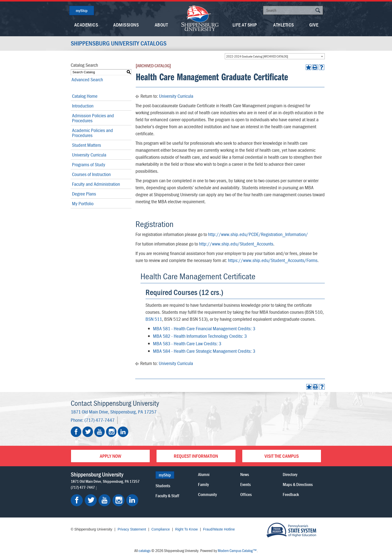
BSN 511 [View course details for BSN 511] (154, 319)
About (161, 25)
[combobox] (275, 56)
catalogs (144, 550)
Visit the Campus (282, 456)
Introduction (83, 106)
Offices (246, 494)
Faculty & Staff (167, 496)
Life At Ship (245, 25)
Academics (86, 25)
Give (314, 25)
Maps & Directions (298, 484)
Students (163, 486)
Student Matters (86, 145)
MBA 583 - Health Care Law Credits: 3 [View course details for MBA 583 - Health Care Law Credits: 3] (187, 343)
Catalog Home (85, 96)
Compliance (160, 529)
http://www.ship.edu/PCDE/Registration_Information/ (258, 234)
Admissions (126, 25)
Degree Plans (84, 194)
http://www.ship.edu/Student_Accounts (236, 244)
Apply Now (110, 456)
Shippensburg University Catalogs (120, 43)
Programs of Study (89, 164)
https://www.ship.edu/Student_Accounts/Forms (273, 260)
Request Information (196, 456)
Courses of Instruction (91, 174)
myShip (82, 10)
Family (203, 484)
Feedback (291, 494)
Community (207, 494)
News (245, 474)
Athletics (284, 25)
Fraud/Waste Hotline (219, 529)
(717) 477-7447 (99, 420)
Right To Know (186, 529)
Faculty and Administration (96, 184)
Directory (290, 474)
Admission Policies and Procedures (93, 118)
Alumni (204, 474)
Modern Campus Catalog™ (237, 550)
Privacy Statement (132, 529)
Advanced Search (86, 79)
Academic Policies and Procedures (92, 133)
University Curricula (89, 155)
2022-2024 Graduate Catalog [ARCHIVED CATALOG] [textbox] (257, 56)
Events (245, 484)
